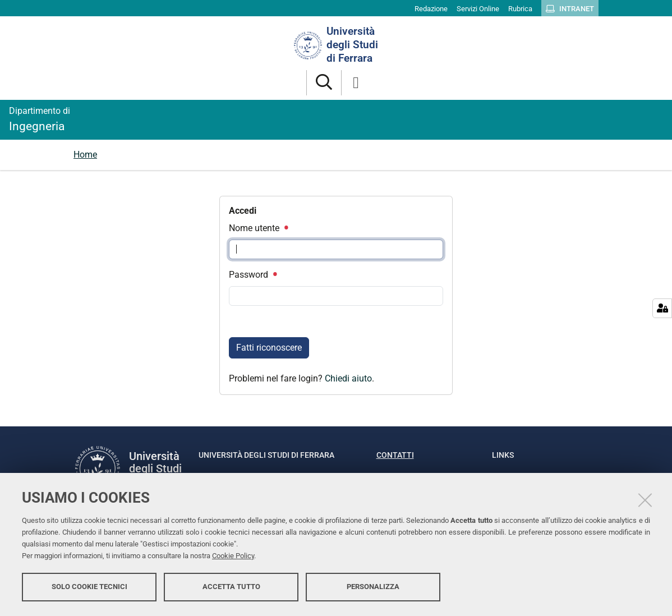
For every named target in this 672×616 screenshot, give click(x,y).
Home (85, 155)
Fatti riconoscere (269, 348)
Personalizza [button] (373, 587)
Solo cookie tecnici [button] (89, 587)
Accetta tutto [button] (231, 587)
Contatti (395, 455)
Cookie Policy (233, 556)
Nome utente (258, 228)
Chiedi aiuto (348, 378)
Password (252, 275)
